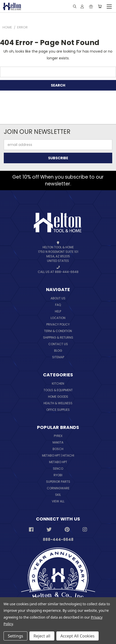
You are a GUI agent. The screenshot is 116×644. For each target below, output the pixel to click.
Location (58, 318)
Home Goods (58, 397)
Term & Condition (58, 331)
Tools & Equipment (58, 390)
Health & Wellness (58, 403)
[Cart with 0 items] (100, 6)
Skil (58, 495)
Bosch (58, 449)
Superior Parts (58, 482)
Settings (15, 636)
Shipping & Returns (58, 337)
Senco (58, 469)
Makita (58, 442)
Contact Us (58, 344)
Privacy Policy (58, 324)
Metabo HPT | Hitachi (58, 455)
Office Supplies (58, 410)
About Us (58, 298)
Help (58, 311)
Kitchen (58, 384)
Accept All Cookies (78, 636)
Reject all (42, 636)
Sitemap (58, 357)
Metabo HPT (58, 462)
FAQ (58, 305)
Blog (58, 351)
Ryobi (58, 475)
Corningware (58, 488)
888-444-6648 (58, 539)
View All (58, 501)
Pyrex (58, 436)
